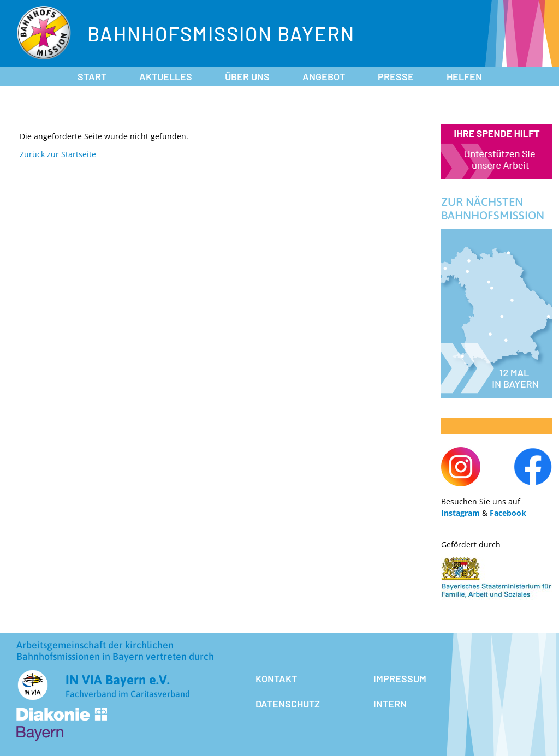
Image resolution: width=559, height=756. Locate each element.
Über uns (247, 76)
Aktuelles (166, 76)
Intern (390, 704)
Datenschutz (288, 704)
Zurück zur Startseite (58, 154)
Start (92, 76)
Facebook (508, 513)
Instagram (460, 513)
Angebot (324, 76)
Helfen (464, 76)
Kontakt (276, 678)
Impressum (400, 678)
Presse (396, 76)
